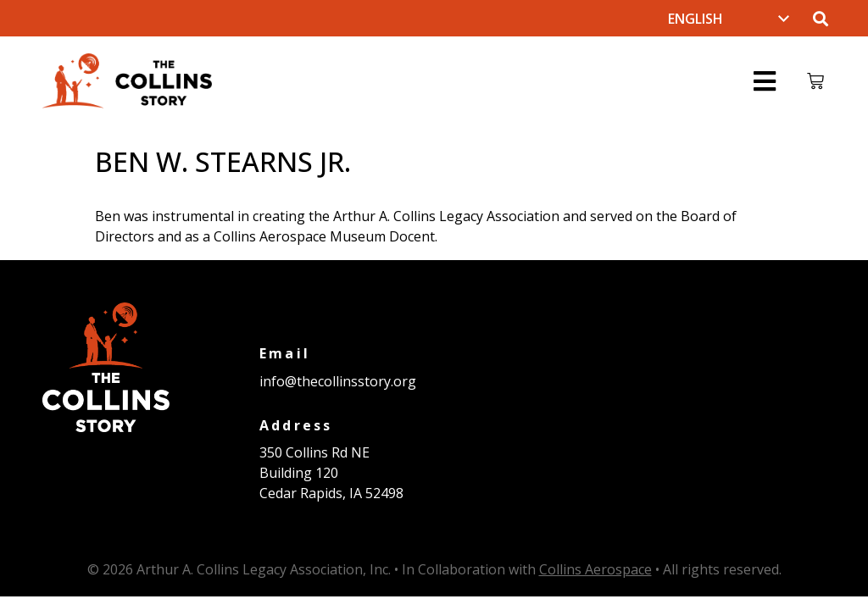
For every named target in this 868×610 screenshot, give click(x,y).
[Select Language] (729, 19)
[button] (820, 18)
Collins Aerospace (595, 569)
